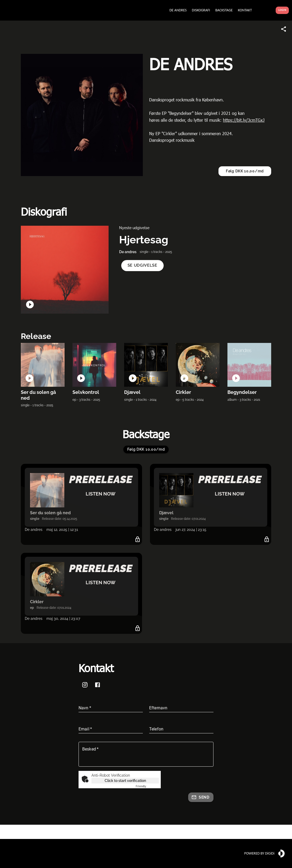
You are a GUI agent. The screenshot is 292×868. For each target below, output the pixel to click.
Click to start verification (125, 781)
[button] (142, 265)
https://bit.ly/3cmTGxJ (244, 120)
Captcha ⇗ (147, 786)
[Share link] (284, 29)
